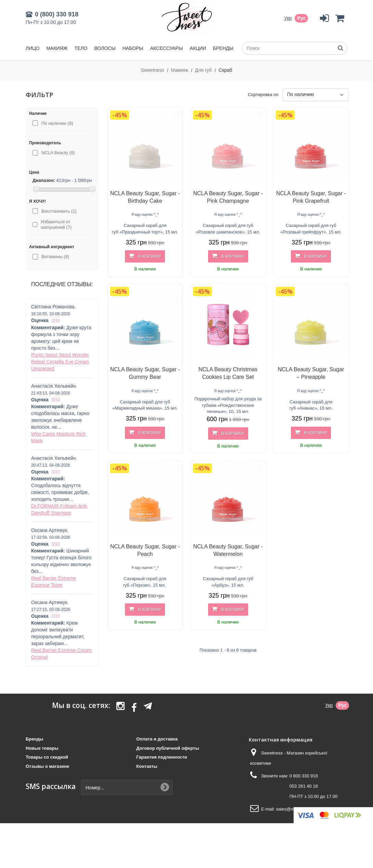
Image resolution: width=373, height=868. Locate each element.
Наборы (133, 48)
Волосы (105, 48)
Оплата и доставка (157, 739)
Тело (81, 48)
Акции (198, 48)
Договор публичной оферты (168, 748)
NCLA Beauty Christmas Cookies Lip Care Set (228, 373)
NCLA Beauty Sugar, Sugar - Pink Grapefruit (311, 197)
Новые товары (42, 748)
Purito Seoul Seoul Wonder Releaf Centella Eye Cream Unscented (60, 362)
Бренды (223, 48)
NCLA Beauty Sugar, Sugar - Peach (145, 550)
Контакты (147, 766)
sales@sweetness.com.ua (302, 809)
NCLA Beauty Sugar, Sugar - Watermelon (228, 550)
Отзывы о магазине (47, 766)
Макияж (57, 48)
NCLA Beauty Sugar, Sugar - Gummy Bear (145, 373)
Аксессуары (167, 48)
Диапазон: (44, 180)
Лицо (33, 48)
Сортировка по (263, 95)
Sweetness (153, 70)
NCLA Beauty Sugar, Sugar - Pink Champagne (228, 197)
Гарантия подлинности (162, 757)
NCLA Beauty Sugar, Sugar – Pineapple (311, 373)
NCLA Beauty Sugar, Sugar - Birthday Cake (145, 197)
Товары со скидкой (47, 757)
